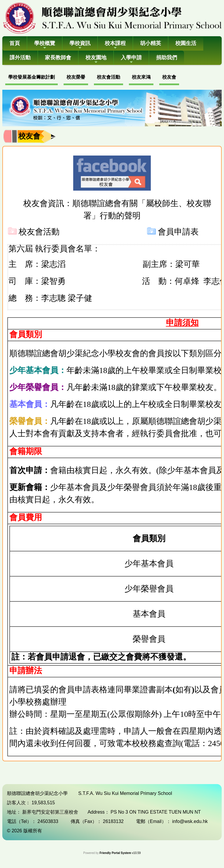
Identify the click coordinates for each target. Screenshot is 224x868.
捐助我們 (167, 58)
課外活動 (20, 58)
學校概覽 (45, 45)
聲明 (132, 216)
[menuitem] (32, 78)
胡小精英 (150, 43)
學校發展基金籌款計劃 (32, 77)
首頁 (15, 43)
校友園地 (96, 59)
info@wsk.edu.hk (190, 821)
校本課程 (115, 45)
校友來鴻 (141, 77)
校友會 (169, 77)
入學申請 (131, 59)
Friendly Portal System (116, 853)
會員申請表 (178, 232)
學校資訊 (80, 45)
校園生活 (186, 43)
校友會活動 (108, 77)
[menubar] (92, 78)
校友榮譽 (76, 77)
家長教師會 (58, 58)
